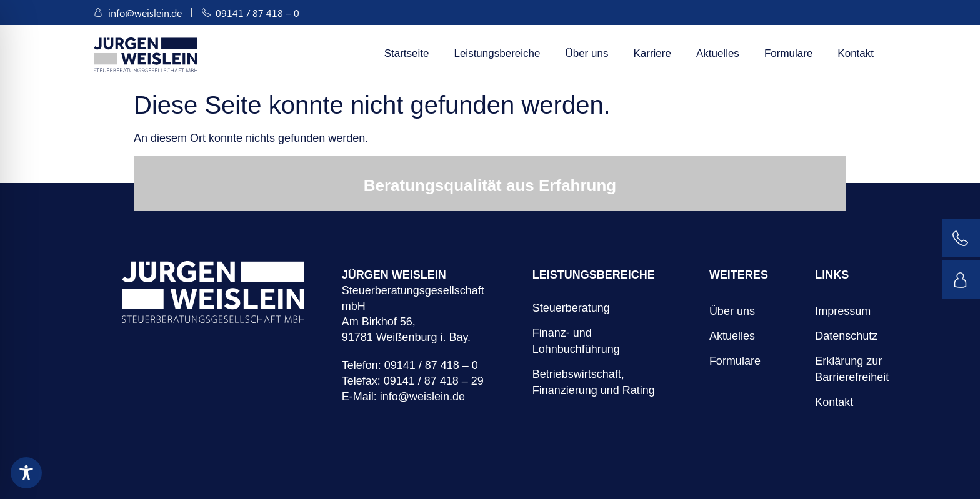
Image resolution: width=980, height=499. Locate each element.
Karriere (652, 53)
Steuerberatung (571, 308)
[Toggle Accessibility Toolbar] (26, 473)
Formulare (788, 53)
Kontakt (856, 53)
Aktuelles (718, 53)
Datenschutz (833, 336)
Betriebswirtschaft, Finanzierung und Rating (594, 382)
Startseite (407, 53)
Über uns (587, 53)
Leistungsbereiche (497, 53)
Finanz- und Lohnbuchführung (576, 341)
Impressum (833, 311)
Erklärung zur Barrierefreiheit (833, 369)
